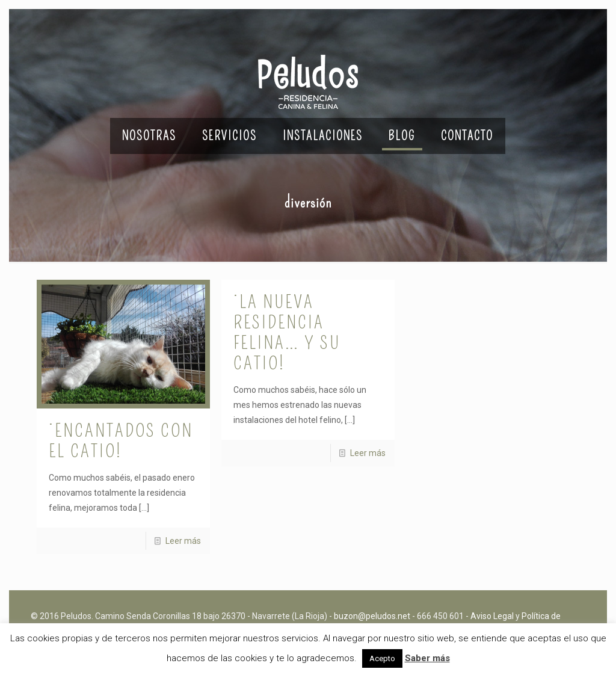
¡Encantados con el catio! (121, 441)
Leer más (183, 541)
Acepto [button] (382, 658)
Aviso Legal (492, 616)
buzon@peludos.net (372, 616)
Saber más (427, 658)
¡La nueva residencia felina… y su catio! (287, 333)
